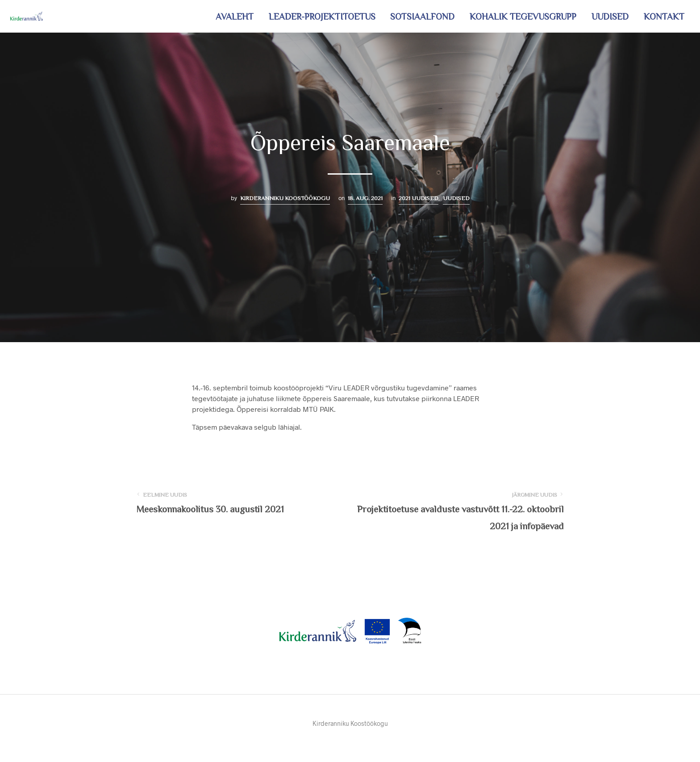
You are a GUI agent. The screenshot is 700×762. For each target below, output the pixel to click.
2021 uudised (419, 198)
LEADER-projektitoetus (322, 17)
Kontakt (664, 17)
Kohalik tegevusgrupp (523, 17)
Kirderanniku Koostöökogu (285, 198)
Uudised (610, 17)
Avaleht (235, 17)
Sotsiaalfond (422, 17)
